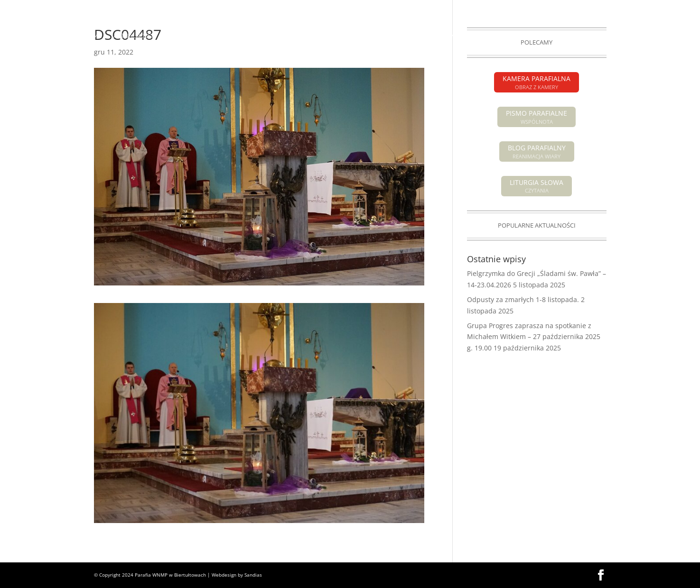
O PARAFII (370, 36)
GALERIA (565, 36)
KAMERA (595, 8)
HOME (93, 36)
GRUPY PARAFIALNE (514, 36)
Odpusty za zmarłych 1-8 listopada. (523, 299)
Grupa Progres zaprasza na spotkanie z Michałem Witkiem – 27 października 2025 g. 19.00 (534, 337)
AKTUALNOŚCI (133, 36)
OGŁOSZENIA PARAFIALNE (200, 36)
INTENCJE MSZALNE (275, 36)
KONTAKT (602, 36)
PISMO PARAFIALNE (547, 8)
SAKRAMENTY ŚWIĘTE (435, 36)
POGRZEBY (330, 36)
